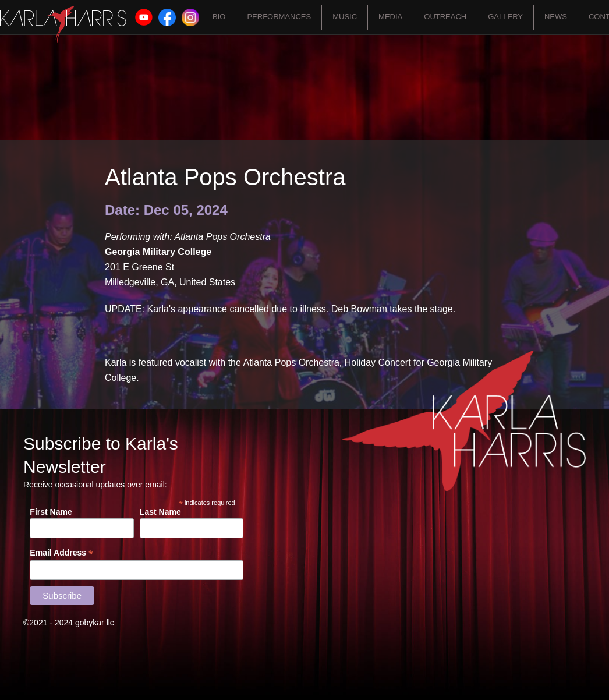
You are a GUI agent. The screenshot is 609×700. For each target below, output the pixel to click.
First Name (51, 512)
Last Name (160, 512)
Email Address (61, 553)
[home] (63, 24)
